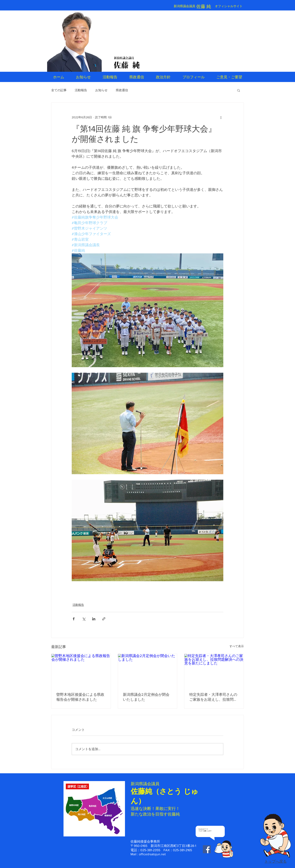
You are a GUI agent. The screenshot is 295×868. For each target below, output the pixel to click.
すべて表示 (237, 646)
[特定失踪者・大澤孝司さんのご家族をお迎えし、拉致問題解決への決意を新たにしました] (214, 671)
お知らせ (101, 90)
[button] (239, 90)
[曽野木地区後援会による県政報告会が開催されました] (81, 671)
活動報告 (81, 90)
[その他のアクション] (221, 117)
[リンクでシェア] (104, 619)
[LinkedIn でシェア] (94, 619)
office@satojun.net (152, 854)
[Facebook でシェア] (74, 619)
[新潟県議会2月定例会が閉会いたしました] (148, 671)
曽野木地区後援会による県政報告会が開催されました (80, 697)
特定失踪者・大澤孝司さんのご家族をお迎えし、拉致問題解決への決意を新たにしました (213, 697)
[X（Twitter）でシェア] (84, 619)
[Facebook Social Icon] (207, 849)
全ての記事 (59, 90)
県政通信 (122, 90)
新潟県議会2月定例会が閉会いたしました (146, 697)
